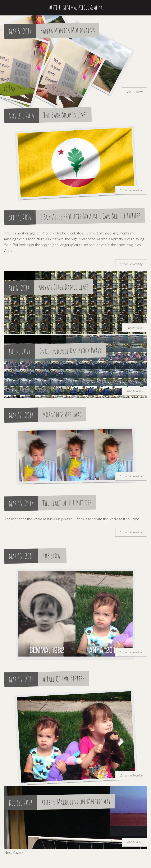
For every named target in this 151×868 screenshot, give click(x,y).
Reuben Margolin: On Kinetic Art (76, 802)
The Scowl (52, 556)
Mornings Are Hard (62, 414)
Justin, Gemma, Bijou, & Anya (76, 7)
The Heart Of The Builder (67, 502)
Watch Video (134, 328)
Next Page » (14, 852)
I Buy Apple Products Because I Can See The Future (90, 216)
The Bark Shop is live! (65, 115)
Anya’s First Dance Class (64, 287)
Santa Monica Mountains (68, 30)
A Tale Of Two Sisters (64, 678)
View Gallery (134, 92)
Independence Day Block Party (70, 351)
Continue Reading (131, 190)
